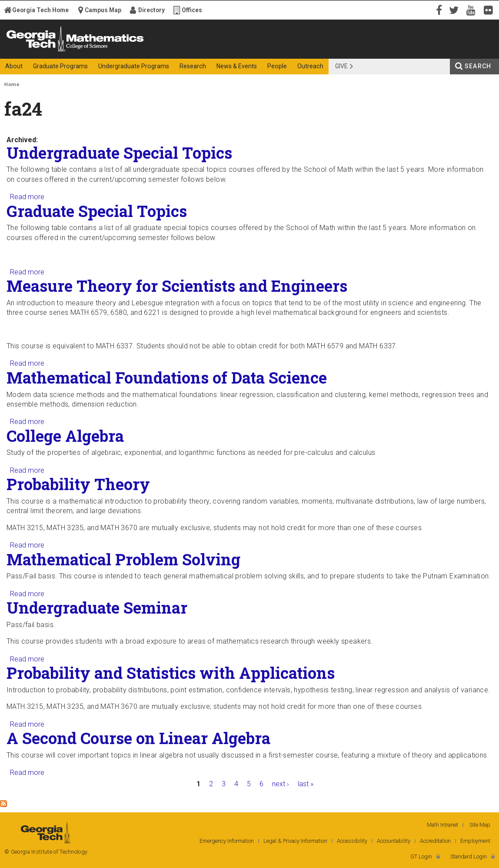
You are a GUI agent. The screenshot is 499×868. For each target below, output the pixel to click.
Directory (151, 10)
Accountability (394, 841)
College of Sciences (156, 51)
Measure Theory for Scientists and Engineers (177, 286)
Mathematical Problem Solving (123, 559)
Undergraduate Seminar (97, 608)
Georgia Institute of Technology (37, 51)
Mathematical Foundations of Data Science (167, 377)
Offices (192, 10)
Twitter (456, 10)
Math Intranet (442, 825)
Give (341, 66)
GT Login (421, 856)
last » (306, 784)
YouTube (473, 10)
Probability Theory (78, 484)
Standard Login (469, 856)
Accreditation (435, 841)
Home (12, 85)
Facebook (438, 10)
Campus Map (103, 10)
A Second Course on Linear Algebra (138, 738)
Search (478, 66)
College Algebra (65, 436)
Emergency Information (227, 841)
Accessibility (352, 841)
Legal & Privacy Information (295, 841)
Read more (27, 197)
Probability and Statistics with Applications (171, 673)
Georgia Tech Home (40, 10)
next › (281, 784)
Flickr (490, 10)
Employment (475, 841)
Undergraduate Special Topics (119, 153)
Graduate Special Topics (97, 211)
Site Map (480, 825)
